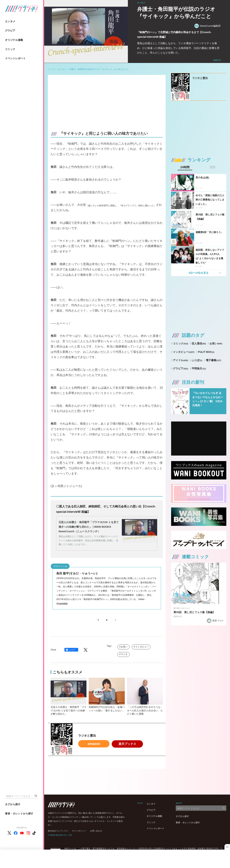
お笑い (124, 647)
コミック (10, 49)
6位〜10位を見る (199, 273)
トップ (51, 69)
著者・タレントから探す (19, 814)
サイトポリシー (79, 831)
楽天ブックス (127, 744)
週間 (213, 167)
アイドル (181, 360)
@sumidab (62, 604)
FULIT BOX (206, 352)
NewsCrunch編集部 (207, 26)
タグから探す (13, 804)
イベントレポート (15, 58)
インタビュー (142, 647)
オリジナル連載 (14, 40)
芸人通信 (199, 343)
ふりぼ (197, 360)
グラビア (10, 31)
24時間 (185, 167)
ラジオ (124, 654)
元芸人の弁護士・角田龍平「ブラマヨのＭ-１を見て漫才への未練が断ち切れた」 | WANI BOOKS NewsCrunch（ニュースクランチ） (89, 527)
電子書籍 (214, 360)
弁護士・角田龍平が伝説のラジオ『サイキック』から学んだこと (99, 69)
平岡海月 (199, 368)
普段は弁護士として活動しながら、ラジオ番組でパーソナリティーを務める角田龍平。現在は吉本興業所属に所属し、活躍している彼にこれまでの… (88, 540)
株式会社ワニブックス (58, 831)
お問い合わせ (96, 831)
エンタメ (10, 21)
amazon (94, 744)
